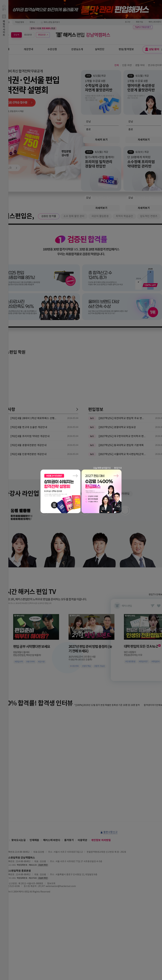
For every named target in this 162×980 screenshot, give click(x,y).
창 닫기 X (118, 468)
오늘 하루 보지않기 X (102, 468)
